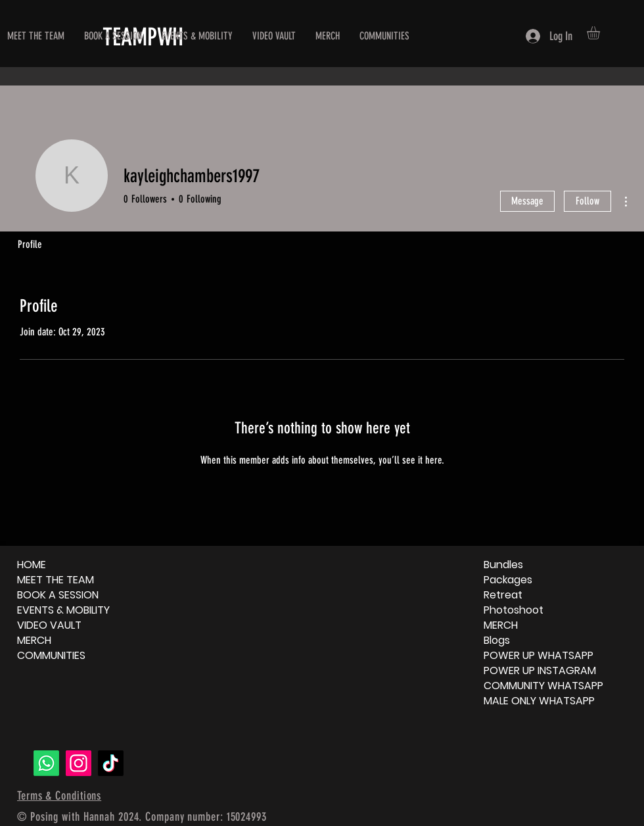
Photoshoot (514, 610)
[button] (601, 33)
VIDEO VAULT (49, 625)
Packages (508, 580)
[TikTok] (111, 763)
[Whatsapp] (46, 763)
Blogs (497, 640)
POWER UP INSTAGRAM (540, 670)
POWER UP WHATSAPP (539, 655)
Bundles (503, 565)
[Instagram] (79, 763)
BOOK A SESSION (58, 595)
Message (527, 201)
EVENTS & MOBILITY (63, 610)
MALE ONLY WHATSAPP (539, 701)
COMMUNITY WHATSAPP (543, 686)
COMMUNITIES (51, 655)
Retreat (503, 595)
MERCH (34, 640)
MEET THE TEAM (56, 580)
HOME (32, 565)
